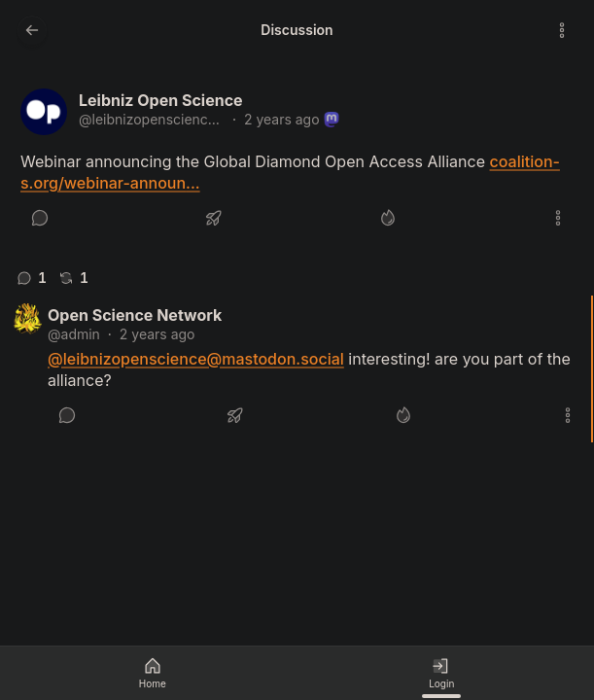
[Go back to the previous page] (32, 30)
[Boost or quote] (214, 218)
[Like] (388, 218)
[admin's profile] (27, 319)
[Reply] (40, 218)
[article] (297, 163)
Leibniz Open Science (161, 100)
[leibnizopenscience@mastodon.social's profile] (44, 112)
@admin (74, 334)
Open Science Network (135, 315)
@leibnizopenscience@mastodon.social (152, 119)
